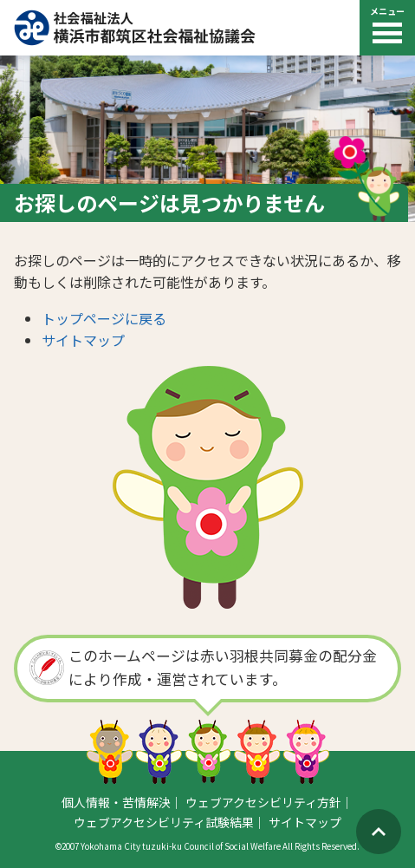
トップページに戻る (104, 318)
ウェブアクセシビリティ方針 (263, 802)
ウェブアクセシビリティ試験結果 (164, 822)
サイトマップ (83, 340)
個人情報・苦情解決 (116, 802)
